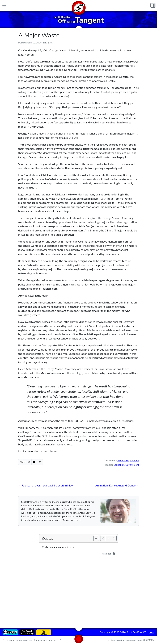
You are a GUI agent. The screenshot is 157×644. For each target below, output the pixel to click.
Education (119, 465)
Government (132, 465)
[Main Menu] (4, 6)
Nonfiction (123, 460)
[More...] (40, 462)
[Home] (79, 6)
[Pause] (108, 538)
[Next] (114, 538)
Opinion (135, 460)
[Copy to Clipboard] (34, 462)
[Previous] (103, 538)
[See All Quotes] (96, 538)
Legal (151, 632)
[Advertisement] (79, 591)
